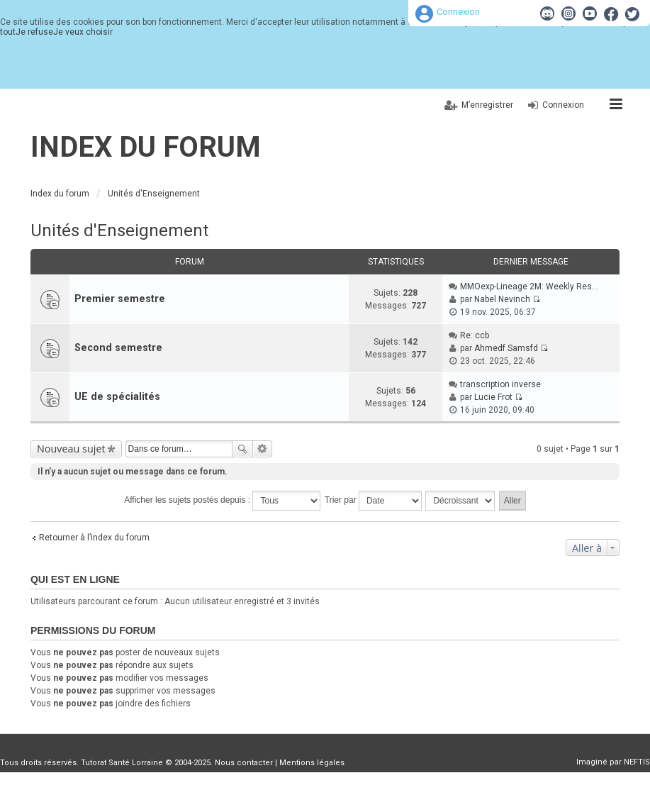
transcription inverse (500, 384)
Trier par (373, 501)
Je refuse (34, 32)
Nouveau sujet (71, 449)
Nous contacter (244, 763)
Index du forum (146, 147)
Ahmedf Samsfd (506, 348)
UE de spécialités (117, 397)
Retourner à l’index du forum (94, 538)
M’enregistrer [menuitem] (487, 105)
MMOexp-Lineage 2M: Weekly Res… (529, 287)
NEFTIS (637, 762)
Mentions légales (312, 763)
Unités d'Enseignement (119, 230)
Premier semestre (120, 299)
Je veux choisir (83, 32)
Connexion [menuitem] (563, 105)
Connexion (458, 12)
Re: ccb (475, 335)
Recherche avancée (263, 449)
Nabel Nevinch (502, 299)
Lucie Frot (493, 397)
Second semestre (118, 348)
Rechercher (242, 449)
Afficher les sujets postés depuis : (222, 501)
